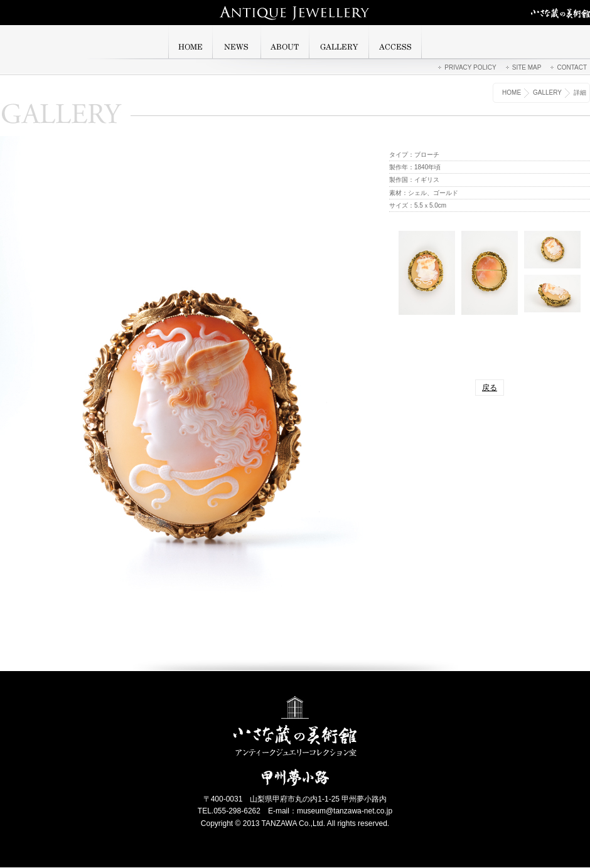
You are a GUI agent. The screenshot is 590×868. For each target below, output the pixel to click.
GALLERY (547, 93)
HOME (512, 93)
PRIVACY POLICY (470, 67)
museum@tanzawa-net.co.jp (345, 811)
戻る (490, 388)
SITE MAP (527, 67)
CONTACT (572, 67)
